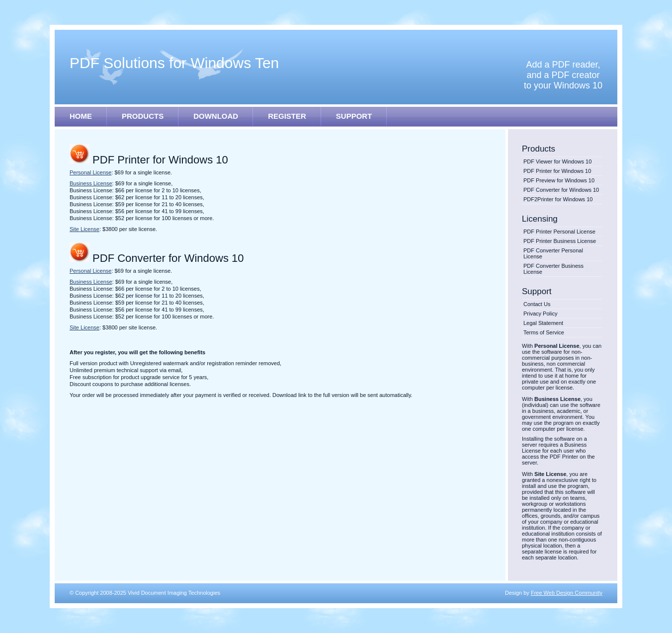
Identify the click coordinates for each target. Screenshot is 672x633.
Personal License (90, 172)
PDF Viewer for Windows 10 (557, 161)
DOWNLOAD (216, 116)
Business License (91, 183)
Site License (84, 229)
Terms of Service (544, 332)
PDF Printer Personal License (559, 232)
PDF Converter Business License (553, 269)
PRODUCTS (143, 116)
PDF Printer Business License (560, 241)
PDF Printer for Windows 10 (557, 171)
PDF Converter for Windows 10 (561, 190)
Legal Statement (543, 323)
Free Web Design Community (567, 593)
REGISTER (287, 116)
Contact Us (537, 304)
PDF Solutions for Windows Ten (174, 63)
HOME (81, 116)
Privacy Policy (540, 314)
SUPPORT (354, 116)
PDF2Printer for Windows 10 (558, 199)
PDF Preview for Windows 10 (559, 180)
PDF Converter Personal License (553, 253)
